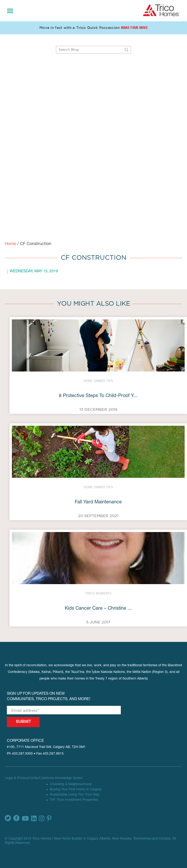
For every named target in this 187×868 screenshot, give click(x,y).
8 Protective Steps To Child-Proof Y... (98, 396)
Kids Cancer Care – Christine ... (98, 609)
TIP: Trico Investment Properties (74, 800)
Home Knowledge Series (64, 778)
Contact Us (37, 778)
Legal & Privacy (16, 778)
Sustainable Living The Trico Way (75, 795)
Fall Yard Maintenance (98, 502)
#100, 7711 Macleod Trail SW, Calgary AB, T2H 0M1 (46, 747)
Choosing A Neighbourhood (71, 784)
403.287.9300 (22, 754)
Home (10, 244)
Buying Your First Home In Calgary (76, 790)
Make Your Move (134, 28)
